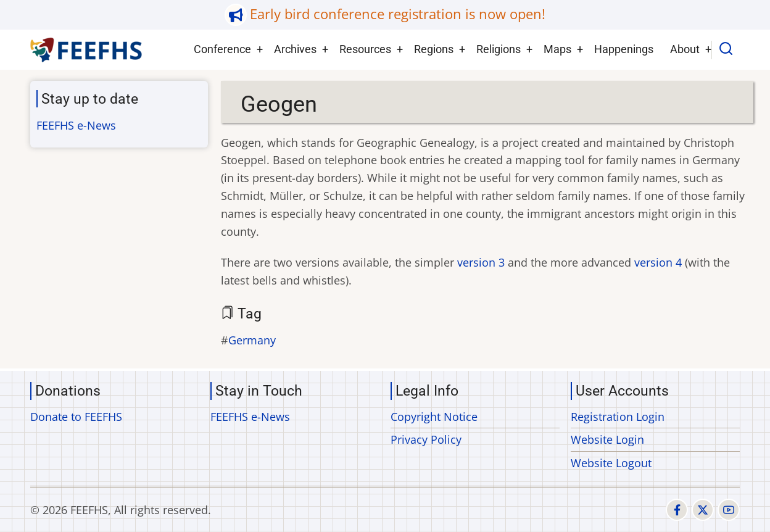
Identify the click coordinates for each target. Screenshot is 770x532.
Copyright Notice (434, 417)
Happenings (624, 49)
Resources (365, 49)
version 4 (658, 262)
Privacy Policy (426, 439)
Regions (434, 49)
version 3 (481, 262)
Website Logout (611, 463)
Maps (557, 49)
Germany (252, 340)
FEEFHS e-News (76, 125)
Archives (295, 49)
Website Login (607, 439)
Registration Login (618, 417)
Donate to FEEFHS (76, 417)
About (685, 49)
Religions (499, 49)
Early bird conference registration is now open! (398, 14)
